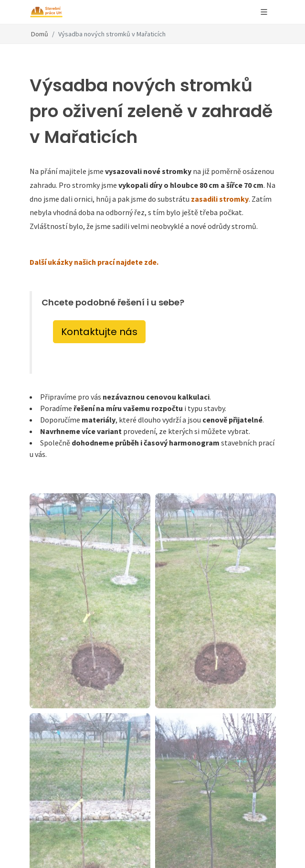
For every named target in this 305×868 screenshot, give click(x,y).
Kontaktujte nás (99, 332)
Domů (40, 34)
